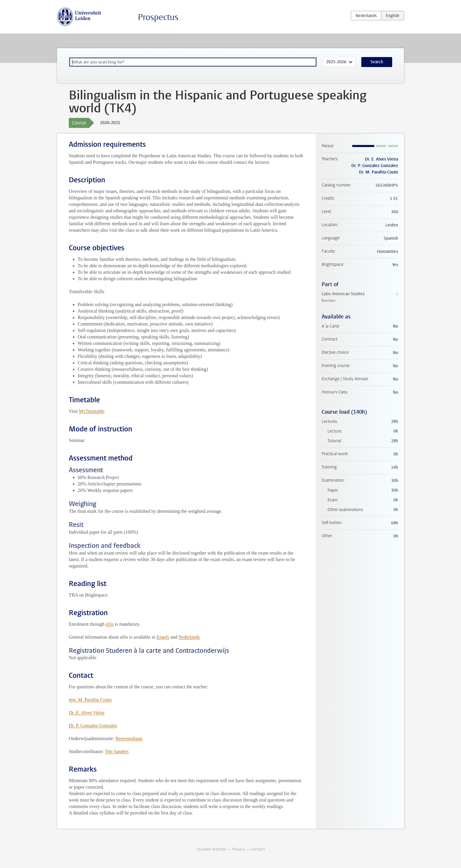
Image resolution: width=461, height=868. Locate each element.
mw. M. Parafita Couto (90, 700)
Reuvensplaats (129, 738)
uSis (110, 624)
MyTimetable (92, 411)
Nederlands (189, 637)
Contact (258, 849)
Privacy (238, 849)
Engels (163, 637)
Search (377, 62)
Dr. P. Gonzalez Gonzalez (93, 726)
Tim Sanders (117, 751)
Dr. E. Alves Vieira (87, 713)
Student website (211, 849)
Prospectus (158, 17)
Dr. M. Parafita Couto (379, 172)
